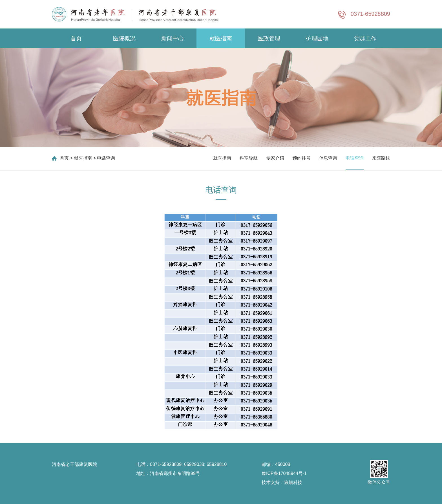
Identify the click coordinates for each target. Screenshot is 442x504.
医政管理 (269, 38)
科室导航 (249, 158)
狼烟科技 (293, 482)
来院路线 (381, 158)
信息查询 (328, 158)
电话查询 (355, 158)
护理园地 (317, 38)
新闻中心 (173, 38)
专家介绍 (275, 158)
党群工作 (365, 38)
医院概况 (124, 38)
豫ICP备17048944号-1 (284, 473)
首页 (76, 38)
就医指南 (221, 38)
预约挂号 (302, 158)
